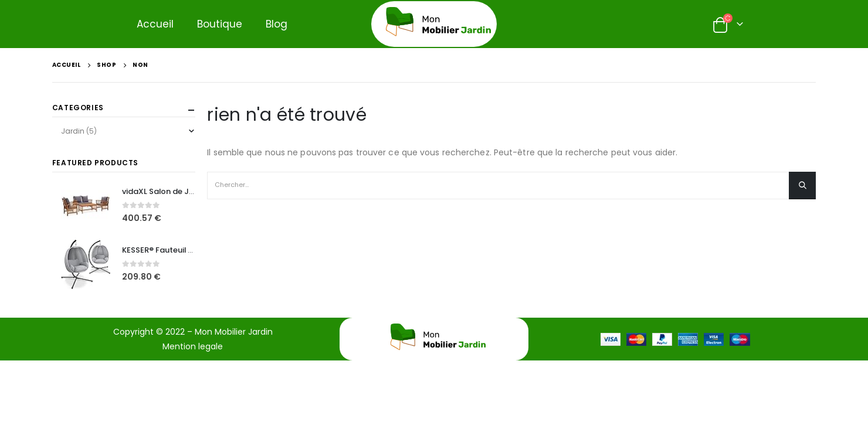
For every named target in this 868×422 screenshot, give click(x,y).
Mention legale (193, 346)
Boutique (220, 24)
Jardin (73, 131)
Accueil (155, 24)
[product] (86, 206)
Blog (277, 24)
